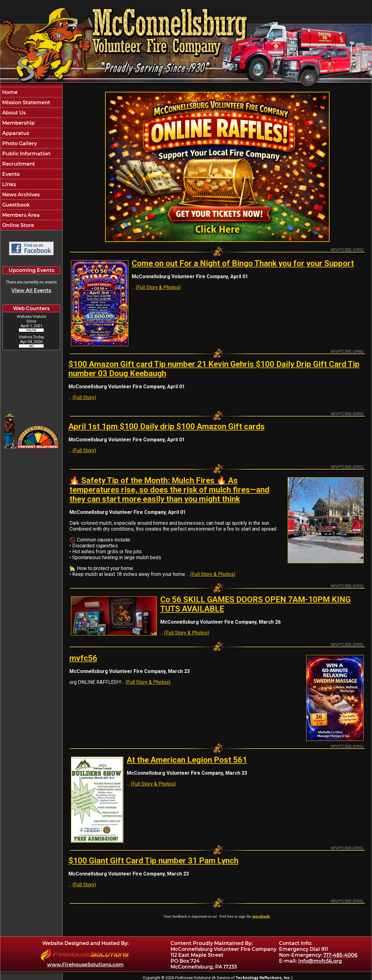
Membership (18, 123)
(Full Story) (84, 397)
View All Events (31, 290)
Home (9, 92)
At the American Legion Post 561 (187, 760)
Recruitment (18, 164)
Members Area (20, 215)
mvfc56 (83, 658)
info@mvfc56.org (320, 961)
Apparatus (15, 133)
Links (8, 184)
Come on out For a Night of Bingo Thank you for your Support (243, 263)
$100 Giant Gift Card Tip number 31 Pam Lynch (153, 861)
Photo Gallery (19, 143)
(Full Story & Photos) (158, 287)
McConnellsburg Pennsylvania (31, 379)
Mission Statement (26, 102)
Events (10, 174)
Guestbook (15, 205)
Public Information (26, 154)
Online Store (18, 225)
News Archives (20, 195)
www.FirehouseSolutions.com (85, 965)
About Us (13, 113)
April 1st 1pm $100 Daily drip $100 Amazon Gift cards (167, 426)
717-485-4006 (340, 955)
